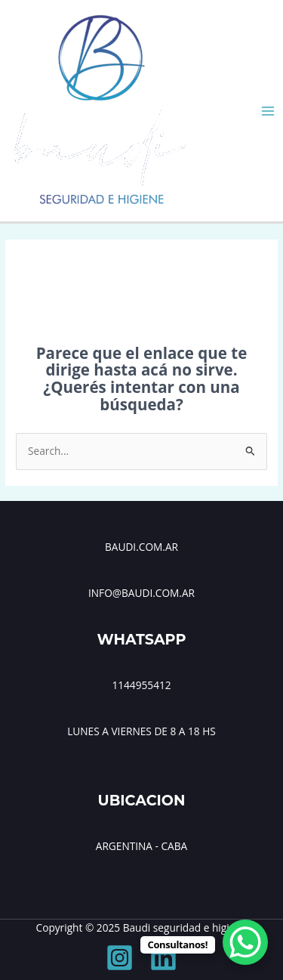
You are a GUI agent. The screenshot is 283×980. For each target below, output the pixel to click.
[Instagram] (120, 958)
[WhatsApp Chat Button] (245, 942)
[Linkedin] (163, 958)
